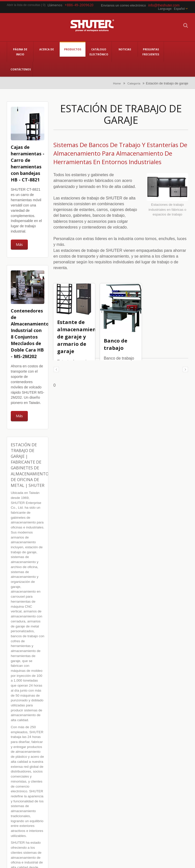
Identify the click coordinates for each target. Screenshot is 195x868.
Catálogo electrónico (99, 52)
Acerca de (46, 49)
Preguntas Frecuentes (151, 52)
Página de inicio (20, 52)
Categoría (134, 83)
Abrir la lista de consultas (23, 5)
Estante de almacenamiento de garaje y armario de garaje (79, 337)
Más (19, 244)
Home (117, 83)
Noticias (125, 49)
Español (179, 9)
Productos (73, 49)
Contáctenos (20, 69)
